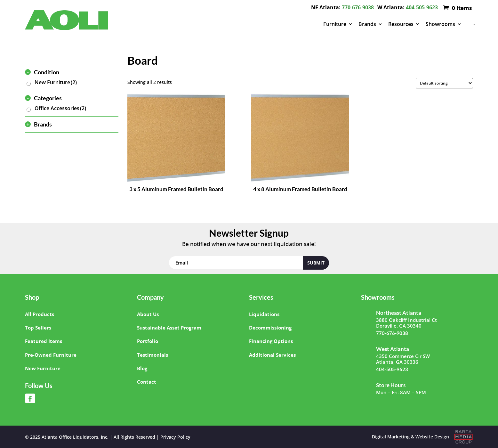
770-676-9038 (358, 7)
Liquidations (264, 314)
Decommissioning (270, 328)
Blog (142, 368)
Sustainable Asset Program (169, 328)
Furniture (335, 24)
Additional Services (272, 355)
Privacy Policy (175, 437)
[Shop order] (444, 83)
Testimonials (153, 355)
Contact (147, 382)
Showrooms (440, 24)
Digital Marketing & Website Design (410, 437)
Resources (401, 24)
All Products (40, 314)
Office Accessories (60, 108)
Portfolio (148, 341)
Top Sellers (38, 328)
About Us (148, 314)
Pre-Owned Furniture (51, 355)
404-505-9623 (422, 7)
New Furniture (56, 82)
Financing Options (271, 341)
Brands (367, 24)
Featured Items (44, 341)
